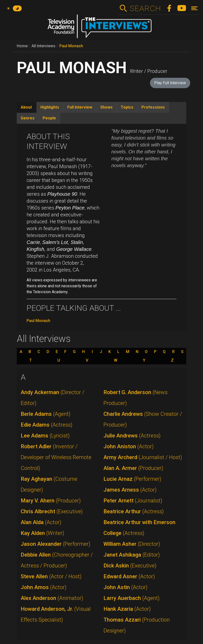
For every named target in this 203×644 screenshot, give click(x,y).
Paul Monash (71, 46)
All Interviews (43, 46)
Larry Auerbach (132, 598)
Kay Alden (42, 533)
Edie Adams (47, 425)
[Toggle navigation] (195, 8)
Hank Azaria (127, 609)
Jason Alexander (56, 544)
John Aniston (129, 446)
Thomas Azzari (137, 625)
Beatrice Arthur (134, 511)
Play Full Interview (170, 83)
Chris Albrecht (52, 511)
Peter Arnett (133, 501)
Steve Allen (51, 576)
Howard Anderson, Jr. (56, 614)
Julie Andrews (132, 436)
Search (145, 8)
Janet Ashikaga (132, 555)
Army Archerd (143, 457)
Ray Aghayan (49, 484)
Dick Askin (130, 566)
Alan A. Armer (133, 468)
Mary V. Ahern (51, 501)
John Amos (44, 587)
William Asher (132, 544)
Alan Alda (41, 522)
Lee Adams (45, 436)
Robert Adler (56, 457)
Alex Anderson (52, 598)
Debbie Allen (57, 560)
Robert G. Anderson (135, 398)
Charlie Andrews (143, 419)
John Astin (126, 587)
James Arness (130, 490)
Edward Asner (129, 576)
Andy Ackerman (53, 398)
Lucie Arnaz (132, 479)
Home (22, 46)
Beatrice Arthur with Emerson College (139, 528)
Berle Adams (46, 414)
